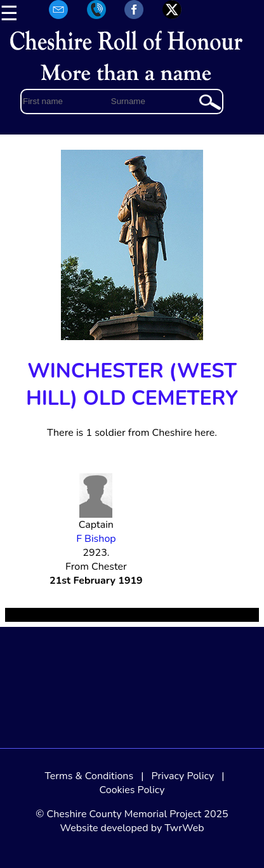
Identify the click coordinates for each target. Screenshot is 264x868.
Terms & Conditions (89, 776)
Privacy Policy (183, 776)
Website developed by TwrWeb (132, 828)
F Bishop (96, 539)
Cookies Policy (132, 790)
